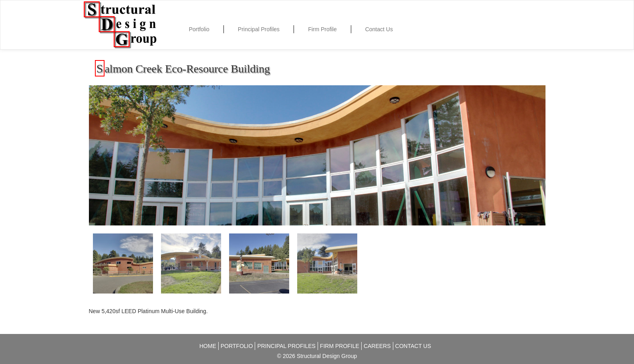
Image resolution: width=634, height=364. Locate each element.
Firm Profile (322, 29)
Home (208, 346)
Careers (377, 346)
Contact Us (379, 29)
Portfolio (199, 29)
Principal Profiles (259, 29)
